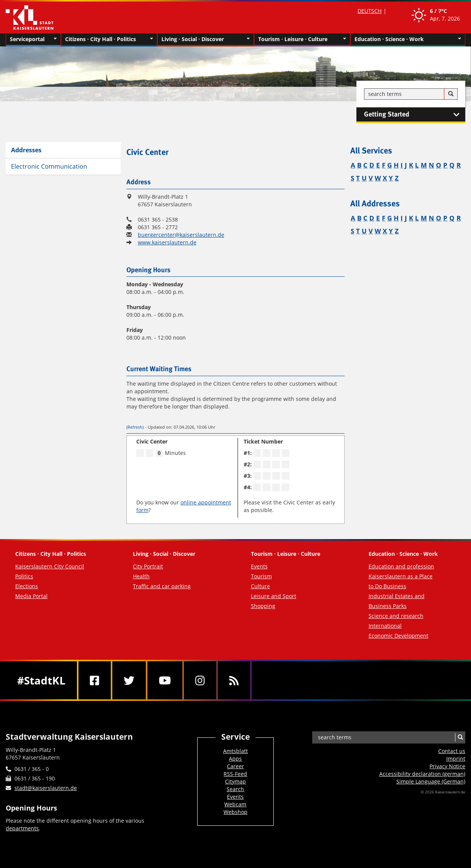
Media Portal (31, 596)
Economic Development (398, 636)
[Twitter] (129, 680)
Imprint (456, 759)
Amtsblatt (235, 751)
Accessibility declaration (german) (422, 774)
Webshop (235, 812)
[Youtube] (165, 680)
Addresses (26, 150)
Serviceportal (33, 39)
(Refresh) (135, 427)
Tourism (261, 576)
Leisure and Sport (274, 596)
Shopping (263, 606)
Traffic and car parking (162, 586)
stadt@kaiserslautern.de (46, 788)
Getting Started (415, 115)
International (385, 626)
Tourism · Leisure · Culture (302, 39)
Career (235, 766)
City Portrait (148, 566)
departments (22, 828)
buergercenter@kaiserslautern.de (181, 235)
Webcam (235, 804)
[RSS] (234, 680)
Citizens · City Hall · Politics (109, 39)
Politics (24, 576)
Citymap (235, 781)
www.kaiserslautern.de (167, 242)
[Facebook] (95, 680)
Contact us (452, 751)
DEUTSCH (370, 11)
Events (259, 566)
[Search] (451, 94)
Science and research (396, 616)
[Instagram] (200, 680)
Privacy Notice (447, 766)
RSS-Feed (235, 774)
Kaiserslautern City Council (50, 566)
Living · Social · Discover (205, 39)
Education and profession (401, 566)
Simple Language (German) (431, 781)
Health (141, 576)
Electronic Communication (49, 166)
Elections (27, 586)
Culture (260, 586)
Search (235, 789)
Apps (235, 759)
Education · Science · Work (408, 39)
